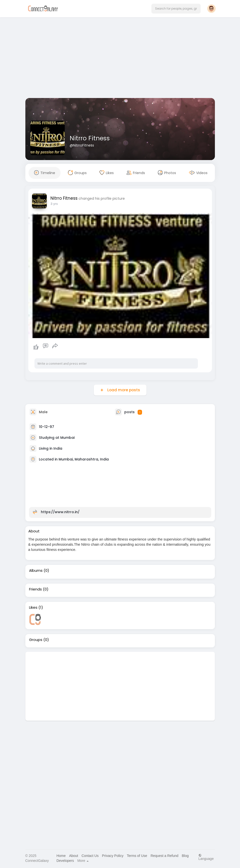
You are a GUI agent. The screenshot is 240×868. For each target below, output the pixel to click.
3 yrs (54, 204)
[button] (176, 9)
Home (61, 856)
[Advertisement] (120, 59)
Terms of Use (137, 856)
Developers (65, 861)
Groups (36, 640)
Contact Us (90, 856)
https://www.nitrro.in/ (60, 512)
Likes (33, 607)
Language (206, 857)
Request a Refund (165, 856)
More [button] (83, 861)
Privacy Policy (113, 856)
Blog (185, 856)
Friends (35, 589)
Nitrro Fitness (90, 138)
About (74, 856)
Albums (36, 571)
